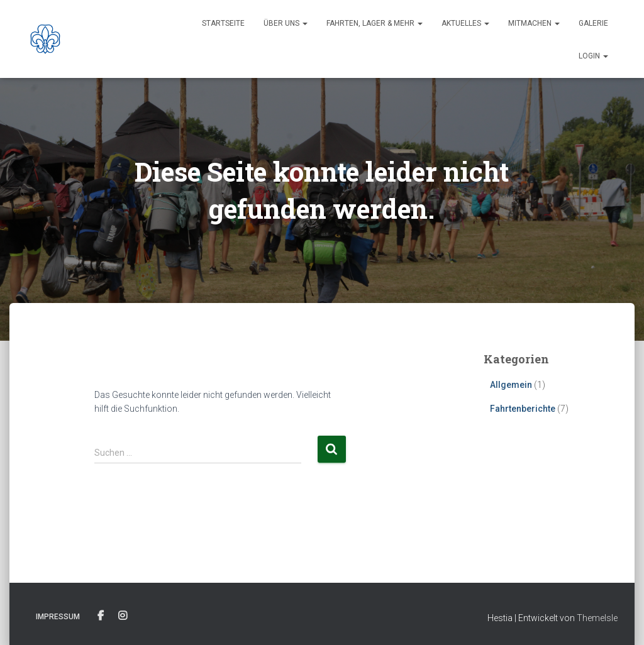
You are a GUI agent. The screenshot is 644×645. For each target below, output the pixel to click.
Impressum (58, 617)
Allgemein (511, 385)
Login (593, 56)
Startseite (223, 23)
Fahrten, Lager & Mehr (375, 23)
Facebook (101, 616)
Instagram (123, 616)
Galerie (593, 23)
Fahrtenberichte (523, 409)
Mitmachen (534, 23)
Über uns (286, 23)
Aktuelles (465, 23)
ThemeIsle (597, 618)
